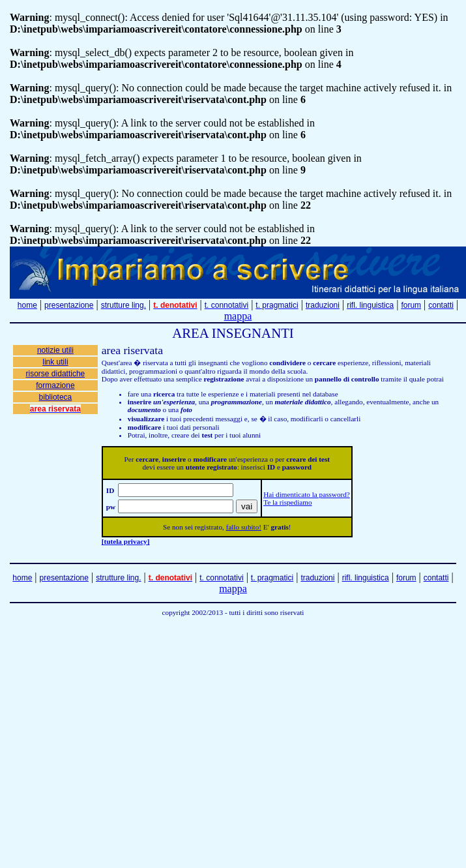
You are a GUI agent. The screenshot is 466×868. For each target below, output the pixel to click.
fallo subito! (244, 527)
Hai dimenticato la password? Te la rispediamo (307, 498)
